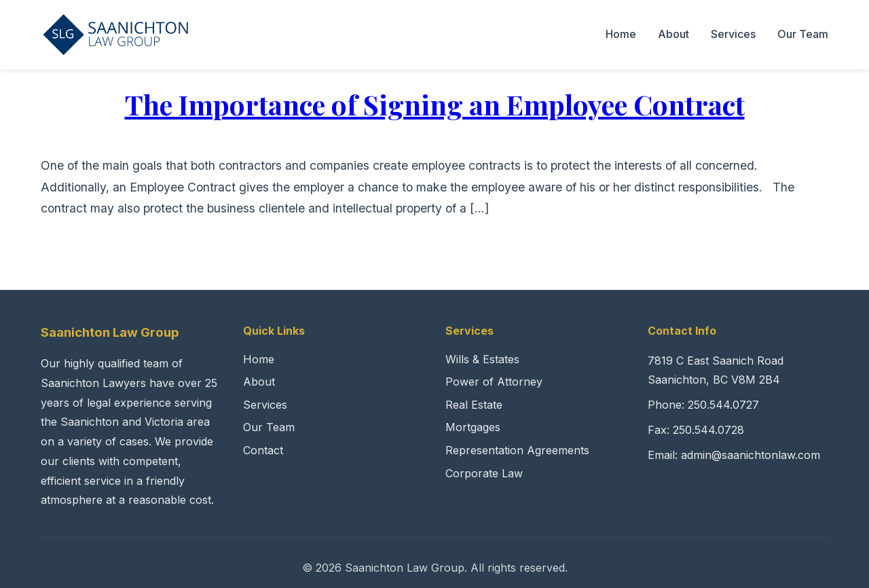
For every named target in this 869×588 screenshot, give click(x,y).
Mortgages (473, 427)
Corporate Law (484, 473)
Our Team (803, 34)
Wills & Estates (482, 359)
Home (621, 34)
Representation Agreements (517, 450)
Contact (263, 450)
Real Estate (474, 405)
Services (733, 34)
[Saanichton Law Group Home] (116, 35)
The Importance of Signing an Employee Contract (435, 104)
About (673, 34)
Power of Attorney (494, 382)
